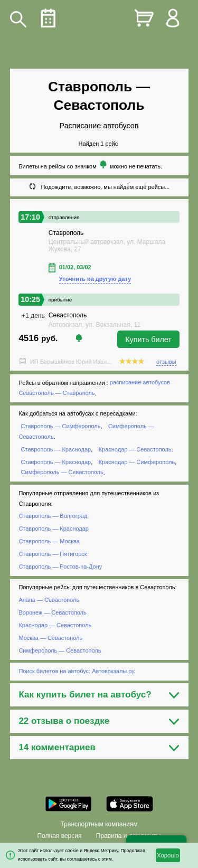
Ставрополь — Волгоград (53, 516)
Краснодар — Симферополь (137, 462)
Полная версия (59, 836)
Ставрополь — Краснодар (56, 449)
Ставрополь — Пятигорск (53, 554)
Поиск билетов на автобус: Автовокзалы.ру (76, 671)
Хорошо (168, 855)
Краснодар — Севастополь (135, 449)
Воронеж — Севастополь (52, 612)
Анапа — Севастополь (49, 600)
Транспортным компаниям (99, 824)
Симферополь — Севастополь (62, 473)
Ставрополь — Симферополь (61, 426)
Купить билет (148, 339)
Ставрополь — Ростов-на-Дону (60, 567)
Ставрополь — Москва (49, 541)
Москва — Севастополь (50, 638)
